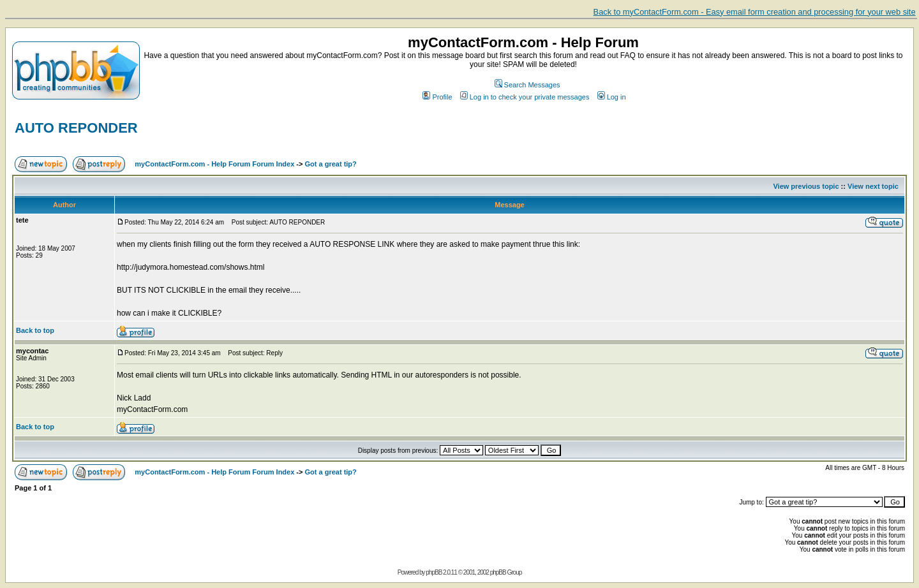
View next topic (873, 186)
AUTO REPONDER (76, 128)
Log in (612, 97)
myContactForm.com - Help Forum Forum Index (214, 164)
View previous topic (806, 186)
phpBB (434, 572)
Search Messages (527, 85)
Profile (437, 97)
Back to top (35, 330)
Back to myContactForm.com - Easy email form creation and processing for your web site (755, 12)
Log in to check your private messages (525, 97)
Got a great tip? (331, 164)
